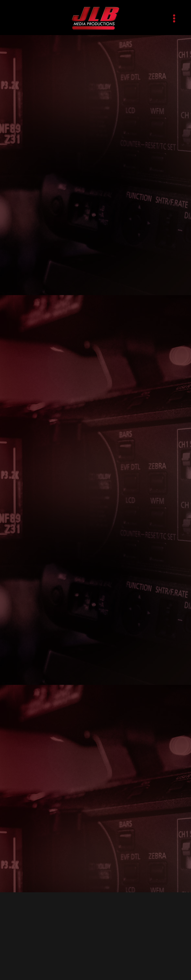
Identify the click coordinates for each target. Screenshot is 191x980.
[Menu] (174, 18)
